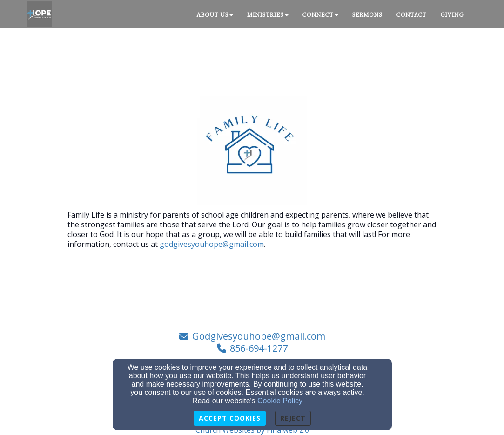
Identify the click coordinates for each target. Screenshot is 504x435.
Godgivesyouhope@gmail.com (259, 336)
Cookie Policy (280, 401)
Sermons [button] (367, 15)
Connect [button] (320, 15)
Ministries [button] (268, 15)
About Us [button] (215, 15)
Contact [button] (412, 15)
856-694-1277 (259, 348)
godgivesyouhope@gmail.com (212, 244)
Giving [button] (452, 15)
